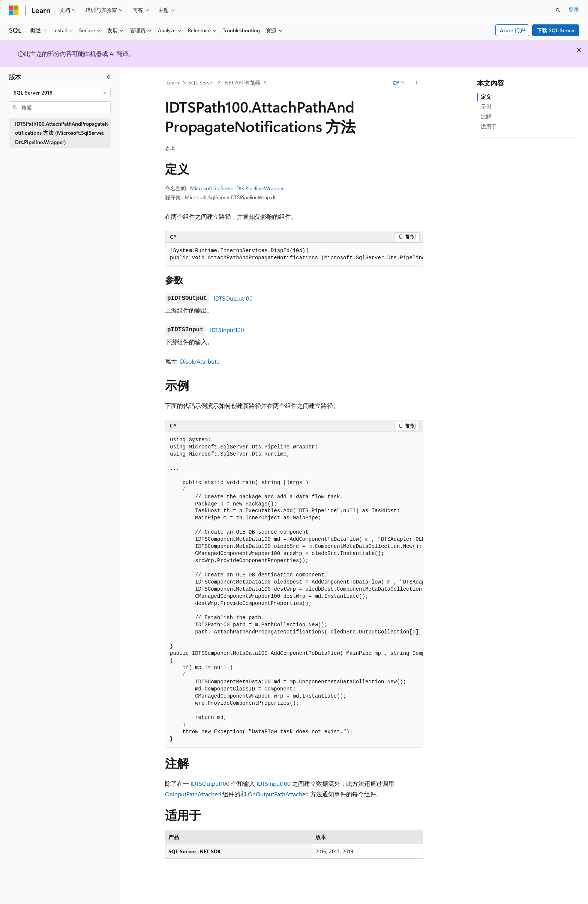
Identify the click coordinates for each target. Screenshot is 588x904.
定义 (486, 97)
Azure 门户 (512, 30)
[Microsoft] (14, 10)
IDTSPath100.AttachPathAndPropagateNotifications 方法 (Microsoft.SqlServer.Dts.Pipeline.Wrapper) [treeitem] (62, 133)
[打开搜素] (558, 10)
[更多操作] (416, 83)
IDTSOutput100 (233, 298)
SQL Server (201, 82)
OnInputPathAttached (193, 794)
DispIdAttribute (200, 361)
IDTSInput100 (227, 330)
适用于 (489, 126)
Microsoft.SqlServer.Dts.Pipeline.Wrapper (237, 188)
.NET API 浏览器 (242, 82)
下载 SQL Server (556, 30)
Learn (173, 82)
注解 (486, 116)
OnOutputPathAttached (278, 794)
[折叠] (109, 77)
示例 (486, 106)
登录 (574, 10)
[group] (294, 255)
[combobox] (60, 93)
